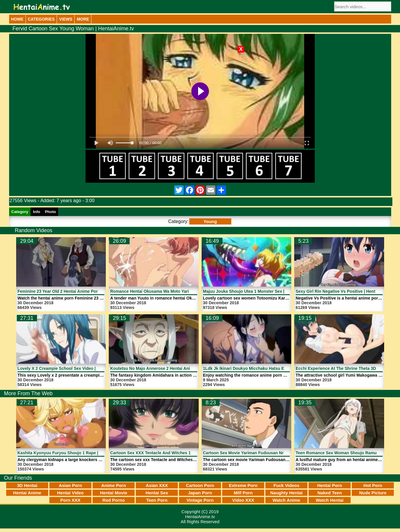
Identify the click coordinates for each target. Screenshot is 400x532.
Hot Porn (373, 485)
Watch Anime (287, 500)
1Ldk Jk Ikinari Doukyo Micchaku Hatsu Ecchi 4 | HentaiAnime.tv (266, 368)
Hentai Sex (157, 493)
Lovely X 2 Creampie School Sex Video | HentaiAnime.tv (72, 368)
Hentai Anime (27, 493)
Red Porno (114, 500)
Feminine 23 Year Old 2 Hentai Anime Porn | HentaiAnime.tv (76, 291)
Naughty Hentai (286, 493)
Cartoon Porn (200, 485)
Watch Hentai (329, 500)
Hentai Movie (114, 493)
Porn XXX (70, 500)
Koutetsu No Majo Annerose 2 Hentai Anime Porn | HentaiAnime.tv (175, 368)
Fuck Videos (286, 485)
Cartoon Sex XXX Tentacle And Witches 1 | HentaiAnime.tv (167, 453)
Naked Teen (330, 493)
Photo (51, 212)
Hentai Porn (329, 485)
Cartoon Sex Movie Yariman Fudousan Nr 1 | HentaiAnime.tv (262, 453)
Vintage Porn (200, 500)
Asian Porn (70, 485)
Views (66, 19)
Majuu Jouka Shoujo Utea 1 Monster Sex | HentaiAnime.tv (259, 291)
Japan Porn (200, 493)
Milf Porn (243, 493)
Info (36, 212)
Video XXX (243, 500)
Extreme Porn (243, 485)
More (83, 19)
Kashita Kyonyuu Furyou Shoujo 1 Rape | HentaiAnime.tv (73, 453)
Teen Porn (157, 500)
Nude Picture (373, 493)
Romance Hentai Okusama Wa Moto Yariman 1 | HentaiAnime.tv (172, 291)
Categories (41, 19)
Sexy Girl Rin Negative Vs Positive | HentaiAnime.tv (346, 291)
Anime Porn (113, 485)
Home (17, 19)
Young (210, 221)
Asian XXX (157, 485)
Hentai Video (70, 493)
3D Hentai (27, 485)
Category (20, 212)
